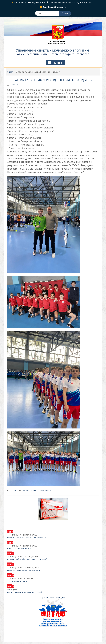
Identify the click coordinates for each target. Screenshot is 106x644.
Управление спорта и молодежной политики (53, 50)
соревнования (45, 490)
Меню (55, 63)
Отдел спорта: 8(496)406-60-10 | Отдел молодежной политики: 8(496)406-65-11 (54, 3)
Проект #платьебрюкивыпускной (25, 592)
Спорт (14, 490)
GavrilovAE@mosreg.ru (55, 7)
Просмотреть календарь (53, 597)
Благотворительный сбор (21, 549)
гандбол (26, 490)
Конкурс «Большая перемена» (24, 570)
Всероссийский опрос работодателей (27, 559)
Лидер (34, 490)
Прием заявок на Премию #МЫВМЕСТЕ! (27, 538)
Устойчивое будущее (18, 581)
